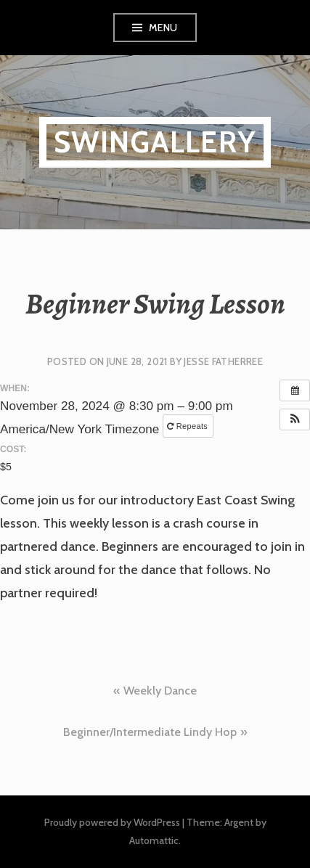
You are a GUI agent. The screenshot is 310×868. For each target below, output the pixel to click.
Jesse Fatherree (223, 361)
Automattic (154, 840)
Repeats (188, 426)
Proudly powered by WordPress (112, 822)
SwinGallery (155, 142)
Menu (163, 28)
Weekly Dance (160, 691)
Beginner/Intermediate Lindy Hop (150, 732)
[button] (295, 419)
